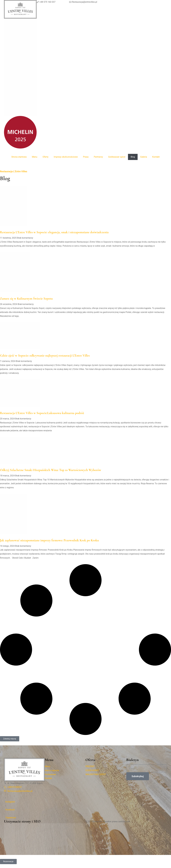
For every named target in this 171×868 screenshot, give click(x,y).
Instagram (10, 802)
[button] (10, 739)
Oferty (45, 157)
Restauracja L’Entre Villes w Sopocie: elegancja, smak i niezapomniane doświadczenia (54, 232)
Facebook (10, 810)
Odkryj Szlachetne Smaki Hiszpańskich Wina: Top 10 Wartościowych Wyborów (51, 470)
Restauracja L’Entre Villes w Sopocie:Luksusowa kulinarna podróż (42, 413)
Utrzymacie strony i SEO (22, 821)
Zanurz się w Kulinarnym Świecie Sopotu (26, 299)
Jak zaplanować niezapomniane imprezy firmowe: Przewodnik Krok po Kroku (49, 540)
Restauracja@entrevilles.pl (85, 2)
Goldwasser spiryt (117, 157)
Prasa (86, 157)
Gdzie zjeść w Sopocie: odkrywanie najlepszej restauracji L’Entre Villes (45, 356)
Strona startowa (19, 157)
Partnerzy (98, 157)
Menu (35, 157)
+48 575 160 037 (47, 2)
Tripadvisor (11, 818)
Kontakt (156, 157)
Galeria (144, 157)
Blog (133, 157)
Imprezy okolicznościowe (66, 157)
